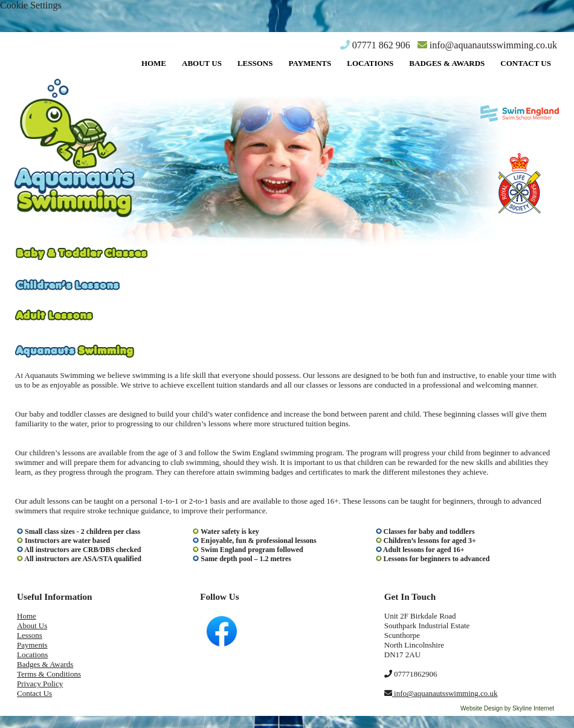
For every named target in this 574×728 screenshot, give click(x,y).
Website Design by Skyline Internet (507, 708)
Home (154, 63)
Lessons (255, 63)
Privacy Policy (40, 684)
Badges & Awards (447, 63)
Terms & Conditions (49, 674)
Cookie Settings (31, 5)
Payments (310, 63)
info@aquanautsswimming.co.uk (487, 45)
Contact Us (526, 63)
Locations (370, 63)
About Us (202, 63)
